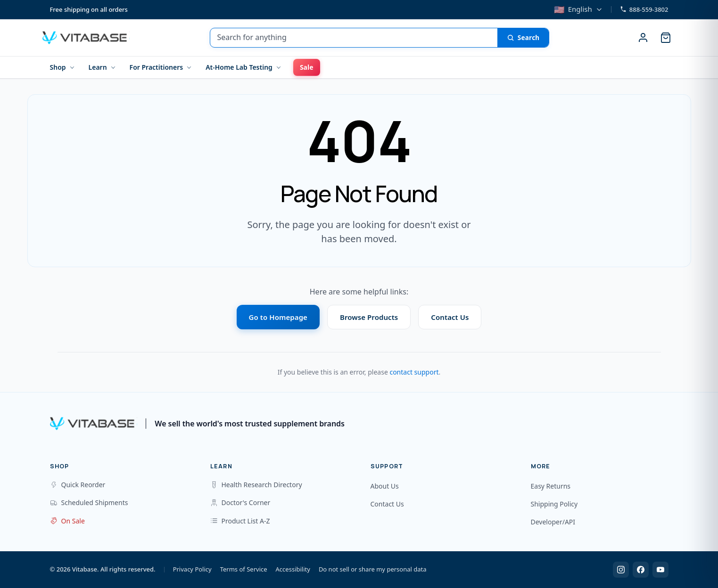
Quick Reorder (78, 485)
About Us (385, 486)
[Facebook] (641, 570)
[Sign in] (643, 38)
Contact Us (450, 317)
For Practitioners (157, 67)
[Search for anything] (354, 38)
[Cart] (666, 38)
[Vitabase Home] (86, 38)
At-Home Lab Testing (239, 67)
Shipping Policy (554, 504)
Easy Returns (551, 486)
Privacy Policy (192, 569)
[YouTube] (660, 570)
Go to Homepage (278, 317)
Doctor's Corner (240, 502)
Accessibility (293, 569)
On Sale (67, 521)
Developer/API (553, 522)
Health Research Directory (256, 485)
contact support (414, 372)
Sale (307, 67)
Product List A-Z (240, 521)
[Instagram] (621, 570)
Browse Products (369, 317)
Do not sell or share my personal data (373, 569)
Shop (58, 67)
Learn (98, 67)
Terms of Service (244, 569)
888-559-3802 (644, 9)
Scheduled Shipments (89, 502)
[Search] (523, 38)
